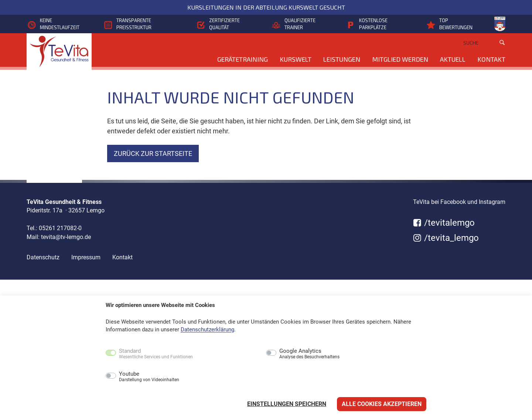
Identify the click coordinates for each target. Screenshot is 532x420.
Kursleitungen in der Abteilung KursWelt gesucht (266, 7)
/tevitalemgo (444, 223)
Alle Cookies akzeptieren (382, 404)
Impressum (86, 257)
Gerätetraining (243, 59)
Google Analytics (309, 354)
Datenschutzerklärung (207, 329)
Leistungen (342, 59)
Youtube (149, 377)
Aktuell (453, 59)
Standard (156, 354)
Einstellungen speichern (287, 404)
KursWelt (296, 59)
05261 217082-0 (60, 228)
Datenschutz (43, 257)
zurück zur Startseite (153, 153)
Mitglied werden (400, 59)
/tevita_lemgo (446, 238)
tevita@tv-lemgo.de (66, 237)
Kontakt (491, 59)
